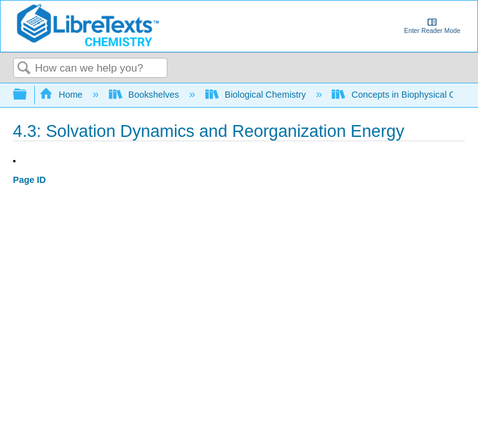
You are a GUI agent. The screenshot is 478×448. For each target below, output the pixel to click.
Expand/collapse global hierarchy (28, 95)
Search (24, 69)
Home (62, 95)
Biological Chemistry (257, 95)
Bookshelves (145, 95)
